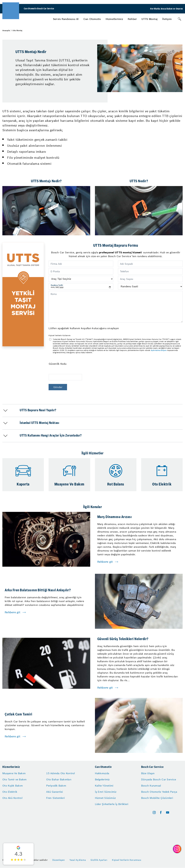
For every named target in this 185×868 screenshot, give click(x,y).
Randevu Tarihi (57, 285)
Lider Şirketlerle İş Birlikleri (112, 804)
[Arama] (179, 19)
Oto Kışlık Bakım (13, 786)
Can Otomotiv (92, 19)
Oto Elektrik (10, 792)
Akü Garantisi (54, 792)
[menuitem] (66, 19)
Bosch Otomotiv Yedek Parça (159, 792)
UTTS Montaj (150, 19)
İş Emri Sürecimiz (106, 792)
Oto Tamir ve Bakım (15, 779)
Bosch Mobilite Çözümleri (157, 798)
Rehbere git (105, 562)
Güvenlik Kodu (58, 364)
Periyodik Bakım (56, 786)
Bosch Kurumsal (151, 786)
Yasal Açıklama (78, 860)
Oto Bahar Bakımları (59, 779)
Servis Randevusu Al (66, 19)
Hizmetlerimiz (114, 19)
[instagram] (154, 812)
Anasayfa (6, 30)
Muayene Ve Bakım (14, 773)
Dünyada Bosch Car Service (159, 779)
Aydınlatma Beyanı (159, 350)
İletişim (167, 19)
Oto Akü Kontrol (12, 798)
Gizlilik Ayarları (99, 860)
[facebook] (161, 812)
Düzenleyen (59, 860)
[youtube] (168, 812)
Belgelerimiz (102, 779)
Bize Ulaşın (148, 773)
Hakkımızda (102, 773)
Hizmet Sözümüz (105, 798)
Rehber (132, 19)
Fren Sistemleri (55, 798)
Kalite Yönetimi (104, 786)
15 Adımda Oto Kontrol (60, 773)
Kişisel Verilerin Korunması (127, 860)
